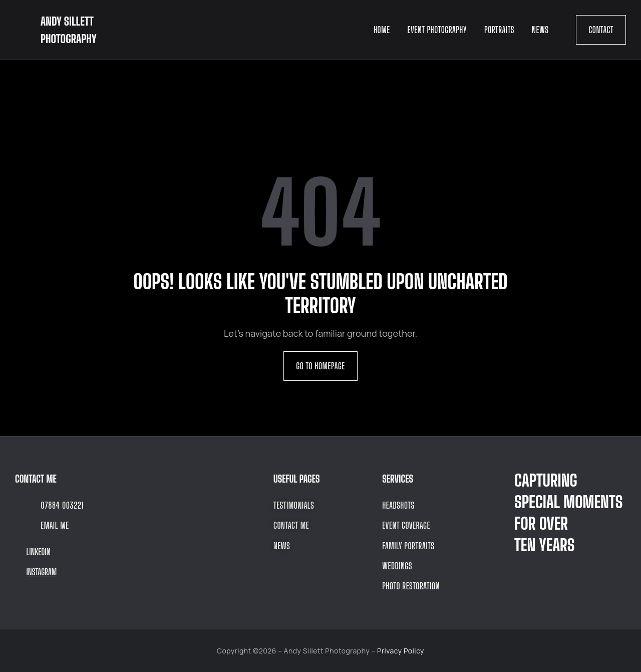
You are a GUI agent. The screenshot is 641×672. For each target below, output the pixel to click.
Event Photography (437, 30)
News (540, 30)
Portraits (499, 30)
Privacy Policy (401, 651)
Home (382, 30)
